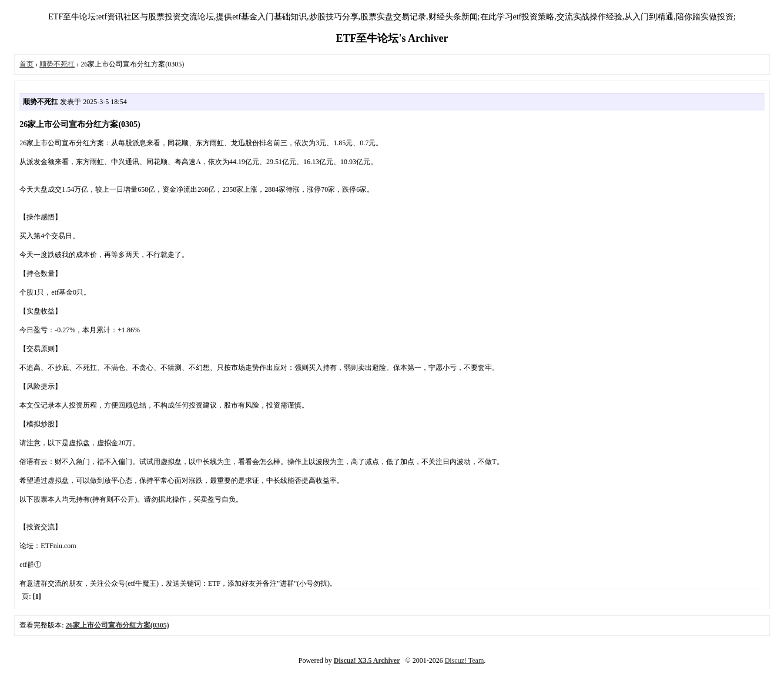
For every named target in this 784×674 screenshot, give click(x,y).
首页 (26, 64)
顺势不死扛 (57, 64)
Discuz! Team (465, 660)
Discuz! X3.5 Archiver (367, 660)
